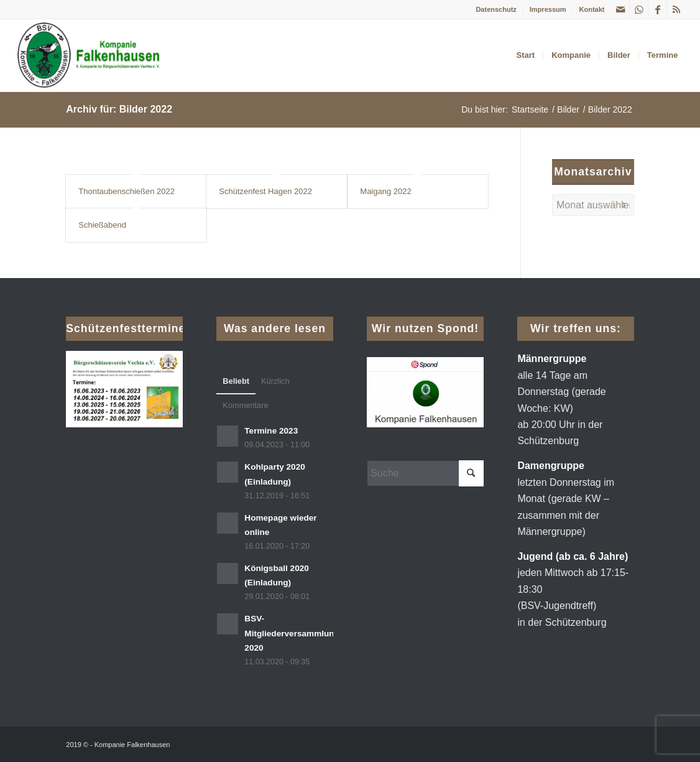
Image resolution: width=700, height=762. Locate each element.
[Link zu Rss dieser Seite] (676, 9)
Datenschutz (496, 9)
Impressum (548, 9)
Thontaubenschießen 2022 (127, 191)
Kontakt (592, 9)
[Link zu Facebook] (657, 9)
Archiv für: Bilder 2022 (119, 109)
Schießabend (102, 225)
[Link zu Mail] (620, 9)
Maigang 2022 (385, 191)
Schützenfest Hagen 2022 (265, 191)
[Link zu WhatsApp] (639, 9)
